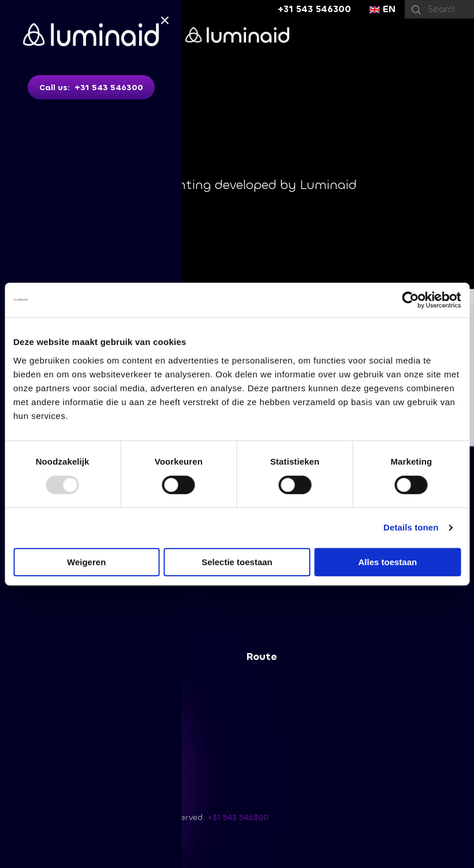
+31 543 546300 (314, 9)
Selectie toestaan (237, 562)
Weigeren (86, 562)
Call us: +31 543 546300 (91, 88)
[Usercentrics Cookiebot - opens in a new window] (410, 300)
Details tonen (411, 527)
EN (382, 9)
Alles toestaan (387, 562)
